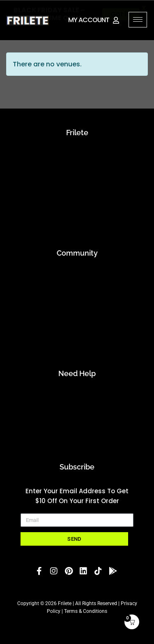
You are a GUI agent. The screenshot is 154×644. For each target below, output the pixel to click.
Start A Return (77, 437)
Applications (77, 276)
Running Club (77, 316)
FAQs (77, 423)
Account (77, 396)
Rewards (77, 330)
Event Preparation (77, 209)
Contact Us (77, 409)
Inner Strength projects (77, 196)
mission (77, 169)
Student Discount (77, 343)
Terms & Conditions (86, 611)
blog (77, 182)
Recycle (77, 223)
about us (77, 155)
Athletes (77, 289)
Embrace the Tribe (77, 303)
